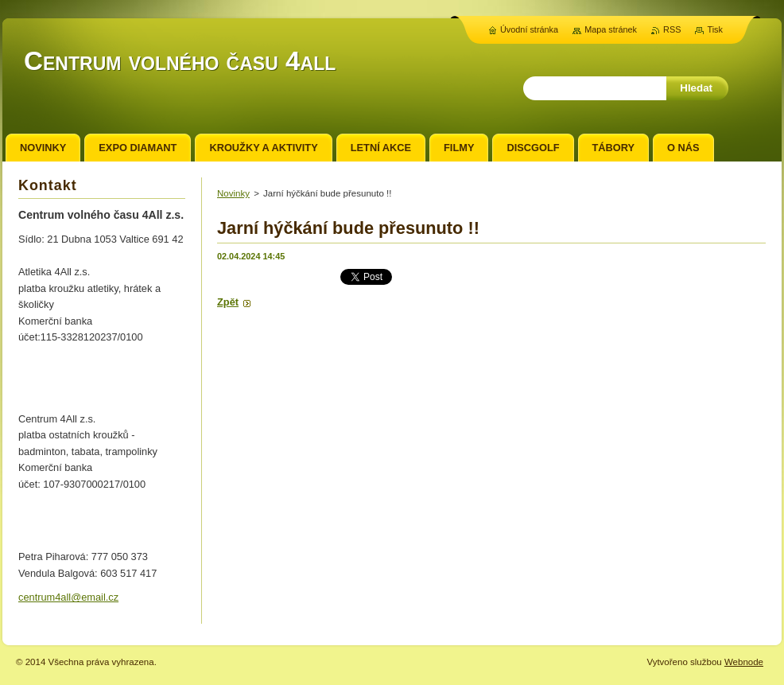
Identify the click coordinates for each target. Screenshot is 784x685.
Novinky (233, 193)
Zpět (228, 302)
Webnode (744, 662)
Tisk (715, 29)
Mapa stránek (611, 29)
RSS (672, 29)
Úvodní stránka (529, 29)
